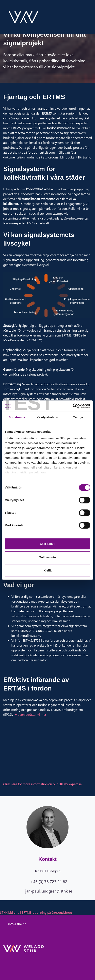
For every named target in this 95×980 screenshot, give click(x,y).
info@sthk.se (17, 924)
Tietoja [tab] (78, 417)
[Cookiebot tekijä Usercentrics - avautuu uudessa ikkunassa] (73, 406)
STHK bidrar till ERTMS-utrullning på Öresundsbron (36, 912)
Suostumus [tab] (17, 417)
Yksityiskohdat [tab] (47, 417)
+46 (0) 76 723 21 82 (49, 881)
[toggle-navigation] (92, 17)
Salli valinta (48, 557)
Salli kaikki (48, 544)
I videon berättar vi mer (30, 714)
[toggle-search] (86, 17)
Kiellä (47, 570)
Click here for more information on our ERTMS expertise (42, 784)
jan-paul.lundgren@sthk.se (49, 891)
